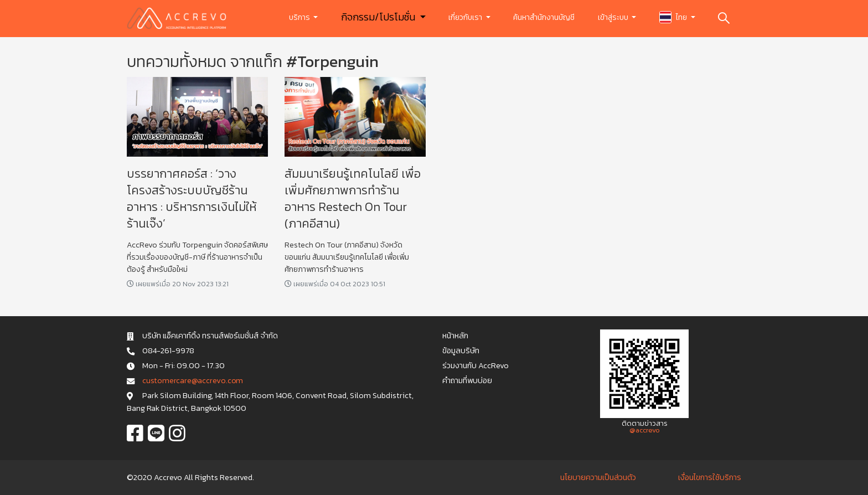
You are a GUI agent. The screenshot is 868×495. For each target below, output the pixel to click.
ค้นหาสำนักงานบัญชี (544, 17)
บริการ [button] (300, 17)
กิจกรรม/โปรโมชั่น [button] (379, 17)
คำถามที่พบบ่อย (467, 380)
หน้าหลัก (455, 336)
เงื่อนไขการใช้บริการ (710, 477)
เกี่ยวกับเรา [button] (466, 17)
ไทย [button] (674, 17)
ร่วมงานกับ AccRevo (476, 365)
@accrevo (645, 430)
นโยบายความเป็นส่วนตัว (598, 477)
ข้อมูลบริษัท (461, 350)
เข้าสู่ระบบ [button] (614, 17)
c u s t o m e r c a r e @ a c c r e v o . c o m (192, 380)
